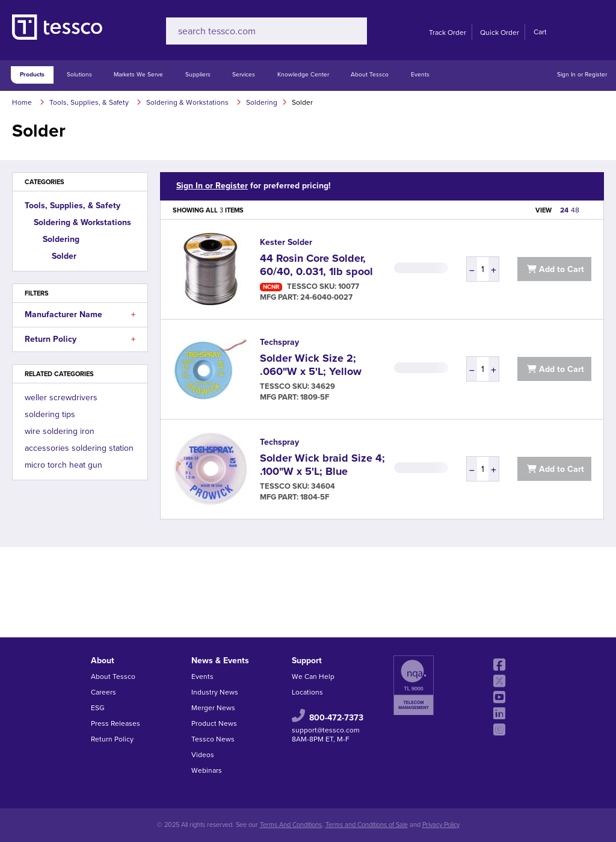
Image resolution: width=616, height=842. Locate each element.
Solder (64, 256)
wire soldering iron (60, 431)
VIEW (544, 210)
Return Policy (80, 339)
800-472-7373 (336, 717)
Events (420, 75)
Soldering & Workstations (82, 222)
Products (32, 75)
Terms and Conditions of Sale (367, 825)
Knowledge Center (303, 75)
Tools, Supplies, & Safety (72, 206)
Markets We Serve (138, 75)
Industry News (215, 692)
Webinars (207, 770)
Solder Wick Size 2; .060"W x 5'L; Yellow (311, 365)
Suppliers (198, 75)
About (103, 661)
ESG (98, 708)
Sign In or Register (582, 75)
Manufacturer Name (80, 315)
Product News (214, 723)
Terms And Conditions (291, 825)
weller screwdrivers (61, 398)
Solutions (79, 75)
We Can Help (313, 676)
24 (564, 210)
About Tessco (370, 75)
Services (244, 75)
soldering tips (50, 414)
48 (575, 210)
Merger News (213, 708)
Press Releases (115, 723)
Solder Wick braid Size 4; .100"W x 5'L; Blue (322, 465)
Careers (103, 692)
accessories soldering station (79, 448)
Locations (307, 692)
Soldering (61, 239)
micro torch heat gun (63, 465)
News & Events (220, 661)
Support (307, 661)
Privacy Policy (441, 825)
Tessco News (213, 739)
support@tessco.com (326, 730)
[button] (133, 315)
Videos (203, 755)
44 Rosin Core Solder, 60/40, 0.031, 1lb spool (316, 265)
